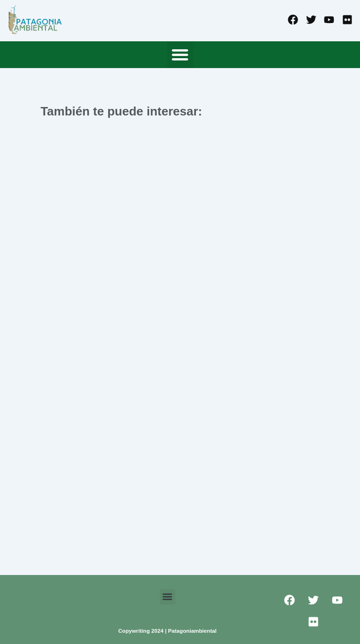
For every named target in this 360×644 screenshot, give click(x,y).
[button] (180, 55)
